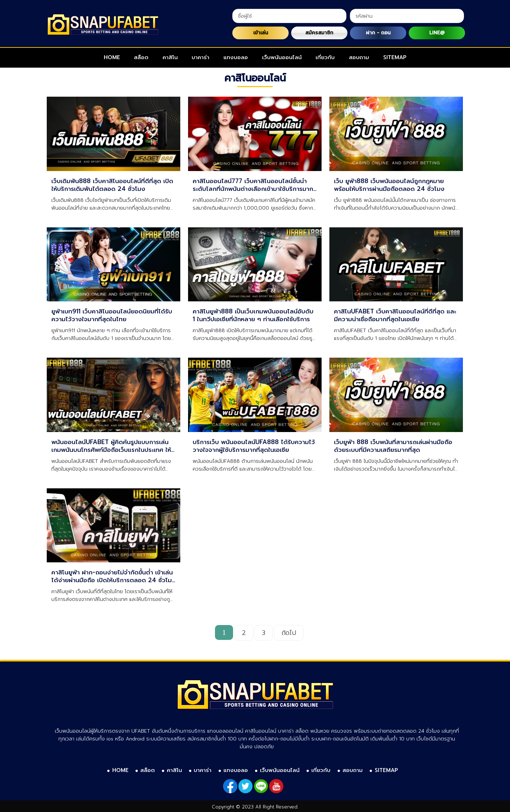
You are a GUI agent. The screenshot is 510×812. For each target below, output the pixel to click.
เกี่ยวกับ (325, 57)
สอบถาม (359, 57)
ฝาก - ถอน (378, 33)
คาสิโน (170, 57)
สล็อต (141, 57)
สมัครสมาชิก (319, 33)
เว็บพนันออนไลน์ (282, 57)
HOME (112, 57)
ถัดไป (289, 633)
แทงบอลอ (236, 57)
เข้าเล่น (261, 33)
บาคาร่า (200, 57)
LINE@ (437, 33)
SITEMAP (395, 57)
